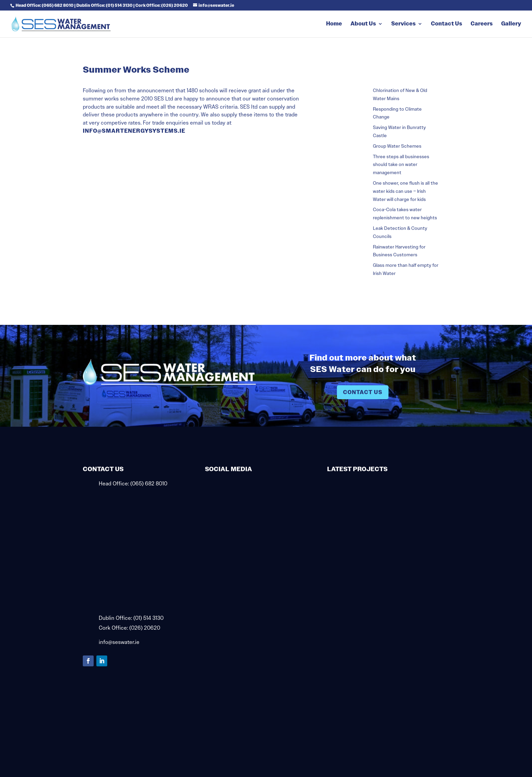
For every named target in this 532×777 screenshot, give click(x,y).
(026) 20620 (145, 628)
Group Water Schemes (397, 146)
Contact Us (446, 24)
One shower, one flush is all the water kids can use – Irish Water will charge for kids (405, 191)
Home (334, 24)
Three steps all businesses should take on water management (401, 165)
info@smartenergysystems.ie (134, 131)
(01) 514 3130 (148, 618)
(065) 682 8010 (149, 484)
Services (403, 24)
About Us (363, 24)
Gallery (511, 24)
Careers (482, 24)
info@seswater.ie (119, 642)
